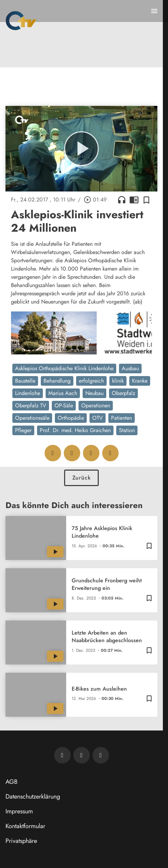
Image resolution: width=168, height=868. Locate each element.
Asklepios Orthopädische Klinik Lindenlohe (64, 368)
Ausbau (130, 368)
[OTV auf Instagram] (101, 755)
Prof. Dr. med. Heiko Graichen (75, 430)
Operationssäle (32, 418)
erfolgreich (91, 381)
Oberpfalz (123, 393)
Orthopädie (71, 418)
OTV (98, 418)
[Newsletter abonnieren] (62, 755)
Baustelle (25, 381)
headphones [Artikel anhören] (122, 200)
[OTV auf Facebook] (82, 755)
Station (127, 430)
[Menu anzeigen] (154, 11)
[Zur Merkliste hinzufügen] (146, 200)
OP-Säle (64, 405)
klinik (118, 381)
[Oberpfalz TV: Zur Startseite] (21, 21)
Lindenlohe (28, 393)
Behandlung (57, 381)
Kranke (140, 381)
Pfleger (23, 430)
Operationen (96, 405)
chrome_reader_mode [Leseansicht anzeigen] (134, 200)
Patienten (122, 418)
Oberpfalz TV (31, 405)
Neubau (94, 393)
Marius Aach (63, 393)
